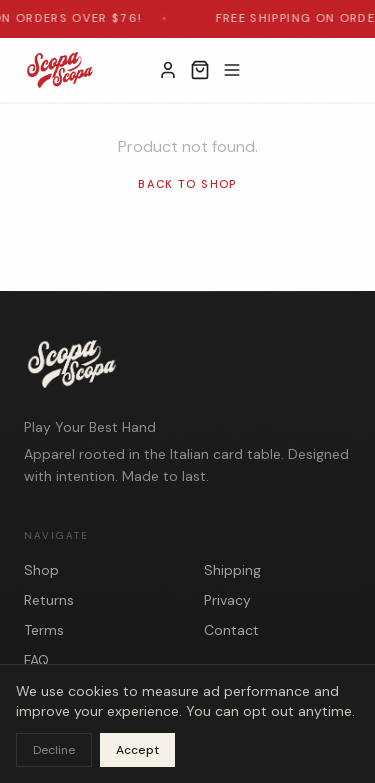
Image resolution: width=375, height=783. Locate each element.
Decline (54, 750)
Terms (44, 630)
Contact (231, 630)
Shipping (232, 570)
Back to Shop (187, 184)
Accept (137, 750)
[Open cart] (200, 70)
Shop (41, 570)
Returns (49, 600)
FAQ (36, 660)
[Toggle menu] (232, 70)
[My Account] (168, 70)
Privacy (227, 600)
